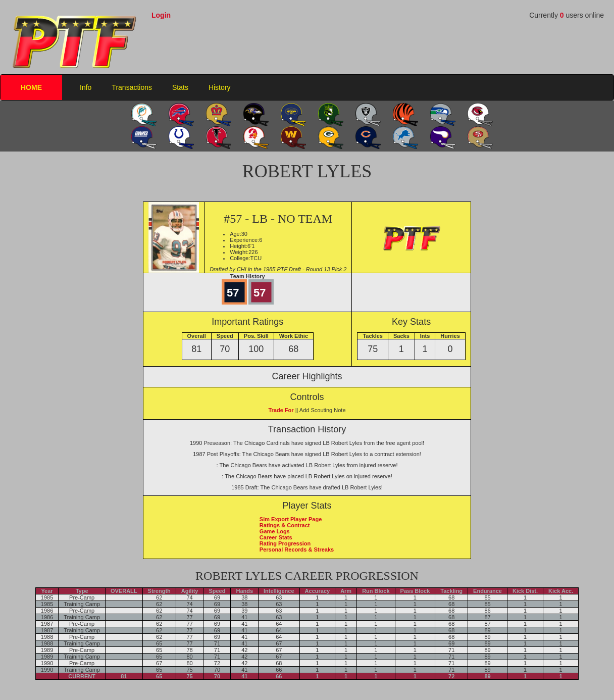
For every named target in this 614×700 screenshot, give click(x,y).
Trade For (281, 410)
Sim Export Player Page (291, 519)
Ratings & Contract (285, 525)
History (220, 87)
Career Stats (276, 537)
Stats (180, 87)
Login (161, 15)
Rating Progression (285, 543)
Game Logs (275, 531)
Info (86, 87)
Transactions (132, 87)
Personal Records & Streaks (297, 549)
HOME (31, 87)
